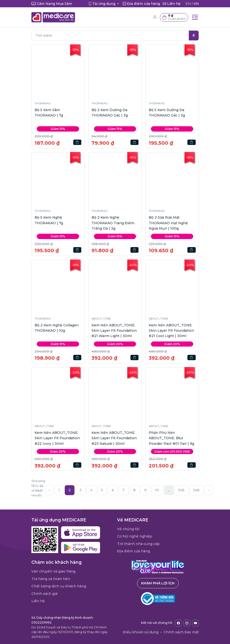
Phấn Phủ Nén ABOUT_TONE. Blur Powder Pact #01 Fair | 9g (171, 438)
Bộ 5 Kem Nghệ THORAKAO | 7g (49, 220)
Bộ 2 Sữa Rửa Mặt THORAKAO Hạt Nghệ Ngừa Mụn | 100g (168, 223)
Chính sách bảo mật (181, 632)
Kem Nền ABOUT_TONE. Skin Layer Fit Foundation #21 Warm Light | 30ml (114, 331)
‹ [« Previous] (49, 490)
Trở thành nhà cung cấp (138, 544)
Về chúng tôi (128, 529)
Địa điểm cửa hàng (133, 551)
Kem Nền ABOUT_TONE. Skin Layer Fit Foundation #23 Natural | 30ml (114, 438)
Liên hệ (38, 601)
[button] (174, 17)
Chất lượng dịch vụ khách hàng (59, 586)
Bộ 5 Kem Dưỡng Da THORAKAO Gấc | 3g (167, 113)
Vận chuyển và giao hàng (53, 571)
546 (196, 490)
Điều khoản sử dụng (141, 632)
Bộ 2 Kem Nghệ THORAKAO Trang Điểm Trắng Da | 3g (113, 223)
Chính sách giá (44, 594)
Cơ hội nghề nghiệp (135, 536)
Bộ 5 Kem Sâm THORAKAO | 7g (49, 113)
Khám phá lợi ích (158, 583)
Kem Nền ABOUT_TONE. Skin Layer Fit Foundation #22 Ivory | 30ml (57, 438)
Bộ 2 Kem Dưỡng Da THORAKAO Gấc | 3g (110, 113)
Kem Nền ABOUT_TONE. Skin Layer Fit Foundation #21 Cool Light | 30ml (171, 331)
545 (181, 490)
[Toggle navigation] (195, 17)
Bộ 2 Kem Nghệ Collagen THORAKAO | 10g (57, 328)
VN (196, 4)
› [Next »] (209, 490)
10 (157, 490)
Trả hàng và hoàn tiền (51, 579)
